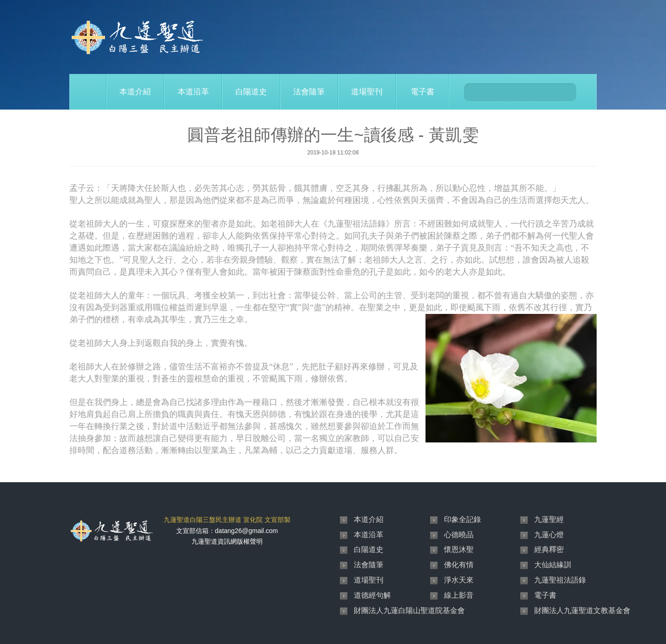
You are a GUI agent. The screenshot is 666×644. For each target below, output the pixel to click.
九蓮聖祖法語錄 (560, 580)
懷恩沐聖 (459, 549)
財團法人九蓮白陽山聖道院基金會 (409, 610)
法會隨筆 (309, 92)
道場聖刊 (367, 92)
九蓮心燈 (549, 535)
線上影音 (459, 595)
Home (88, 92)
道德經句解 (372, 595)
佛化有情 (459, 565)
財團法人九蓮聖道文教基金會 (582, 610)
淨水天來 (459, 580)
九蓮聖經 (549, 519)
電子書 (422, 92)
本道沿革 (193, 92)
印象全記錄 (462, 519)
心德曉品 (459, 535)
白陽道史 (251, 92)
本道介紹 (135, 92)
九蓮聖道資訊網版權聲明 (227, 541)
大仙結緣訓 (553, 565)
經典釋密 (549, 549)
